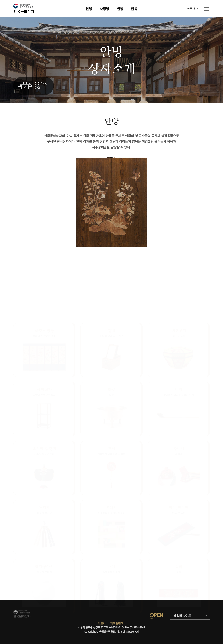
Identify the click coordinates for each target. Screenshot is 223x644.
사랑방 (104, 9)
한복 (134, 9)
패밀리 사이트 (182, 616)
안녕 (89, 9)
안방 (120, 9)
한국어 (191, 9)
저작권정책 (117, 623)
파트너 (102, 623)
